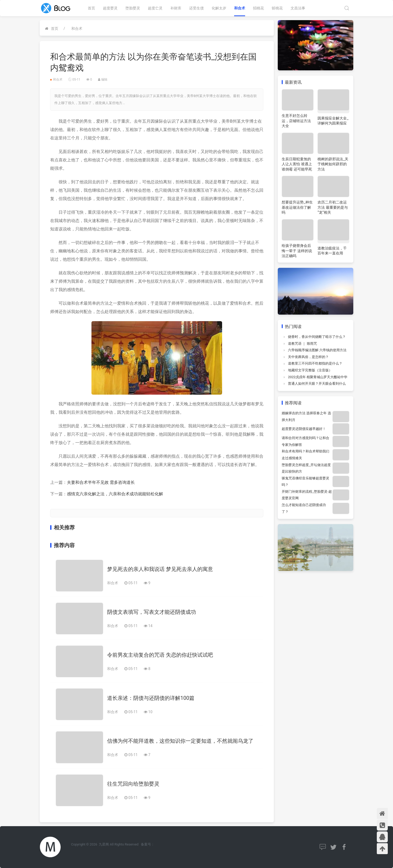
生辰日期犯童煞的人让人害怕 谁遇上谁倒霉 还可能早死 (297, 164)
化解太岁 (219, 8)
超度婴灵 (110, 8)
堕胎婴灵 (133, 8)
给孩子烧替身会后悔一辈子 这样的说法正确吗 (297, 251)
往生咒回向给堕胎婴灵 (133, 784)
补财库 (176, 8)
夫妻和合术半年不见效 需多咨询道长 (101, 482)
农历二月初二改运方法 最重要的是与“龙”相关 (333, 207)
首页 (91, 8)
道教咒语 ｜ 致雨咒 (302, 344)
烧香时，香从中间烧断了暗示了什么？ (317, 337)
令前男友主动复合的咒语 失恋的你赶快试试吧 (160, 655)
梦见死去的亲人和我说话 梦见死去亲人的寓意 (160, 569)
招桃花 (258, 8)
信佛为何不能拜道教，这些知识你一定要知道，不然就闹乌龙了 (180, 741)
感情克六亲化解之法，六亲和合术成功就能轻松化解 (115, 494)
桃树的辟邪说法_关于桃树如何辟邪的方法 (333, 164)
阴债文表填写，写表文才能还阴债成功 (152, 612)
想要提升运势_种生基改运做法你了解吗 (297, 207)
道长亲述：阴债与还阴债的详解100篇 (151, 698)
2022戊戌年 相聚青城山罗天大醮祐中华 (318, 377)
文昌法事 (298, 8)
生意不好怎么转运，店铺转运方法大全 (296, 121)
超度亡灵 (155, 8)
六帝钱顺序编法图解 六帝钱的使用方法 (317, 350)
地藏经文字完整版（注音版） (310, 370)
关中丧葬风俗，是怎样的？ (308, 357)
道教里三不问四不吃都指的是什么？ (315, 363)
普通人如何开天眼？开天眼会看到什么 (317, 384)
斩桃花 (277, 8)
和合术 (240, 8)
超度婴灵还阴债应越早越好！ (304, 429)
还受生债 (196, 8)
